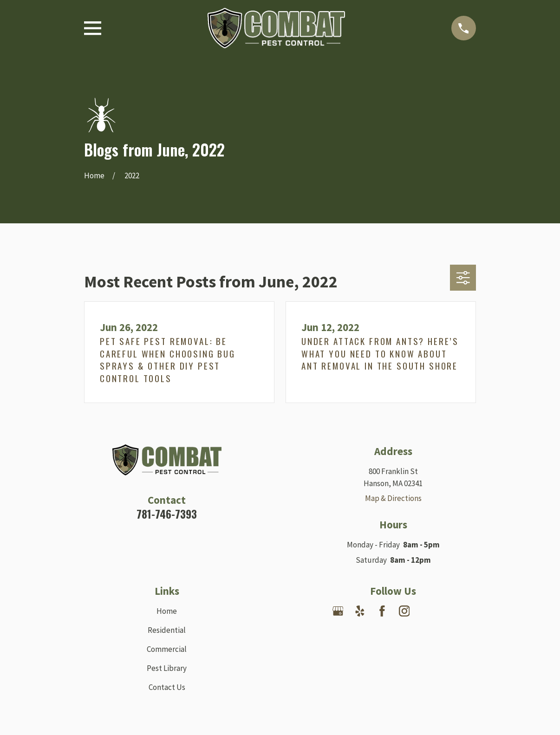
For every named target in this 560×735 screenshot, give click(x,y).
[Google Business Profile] (338, 611)
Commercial (167, 649)
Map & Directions (393, 498)
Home (167, 611)
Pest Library (167, 668)
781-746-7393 (167, 514)
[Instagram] (404, 611)
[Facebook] (382, 611)
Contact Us (167, 687)
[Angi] (449, 611)
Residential (167, 630)
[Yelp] (360, 611)
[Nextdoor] (426, 611)
